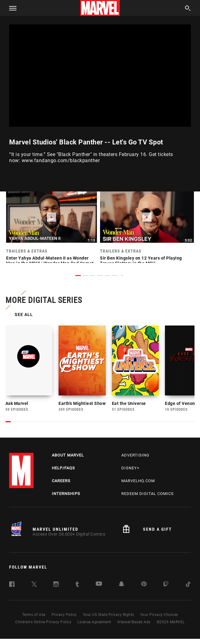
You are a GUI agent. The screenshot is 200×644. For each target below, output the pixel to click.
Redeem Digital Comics (148, 498)
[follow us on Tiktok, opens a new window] (188, 590)
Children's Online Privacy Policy (43, 627)
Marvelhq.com (138, 486)
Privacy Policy (64, 620)
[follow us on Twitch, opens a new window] (166, 590)
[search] (188, 9)
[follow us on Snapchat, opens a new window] (121, 590)
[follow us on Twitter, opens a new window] (34, 590)
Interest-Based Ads (134, 627)
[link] (52, 230)
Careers (61, 486)
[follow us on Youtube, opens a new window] (99, 589)
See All (24, 315)
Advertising (135, 460)
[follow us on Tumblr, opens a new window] (77, 590)
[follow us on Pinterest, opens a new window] (144, 589)
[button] (11, 8)
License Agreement (94, 627)
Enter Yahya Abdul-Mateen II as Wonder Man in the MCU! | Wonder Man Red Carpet (50, 261)
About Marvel (68, 460)
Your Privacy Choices (159, 620)
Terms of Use (34, 620)
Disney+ (130, 473)
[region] (100, 76)
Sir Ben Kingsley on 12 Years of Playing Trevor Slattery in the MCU (141, 261)
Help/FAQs (63, 473)
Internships (66, 498)
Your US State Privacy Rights (109, 620)
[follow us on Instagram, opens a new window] (56, 590)
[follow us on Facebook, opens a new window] (12, 590)
